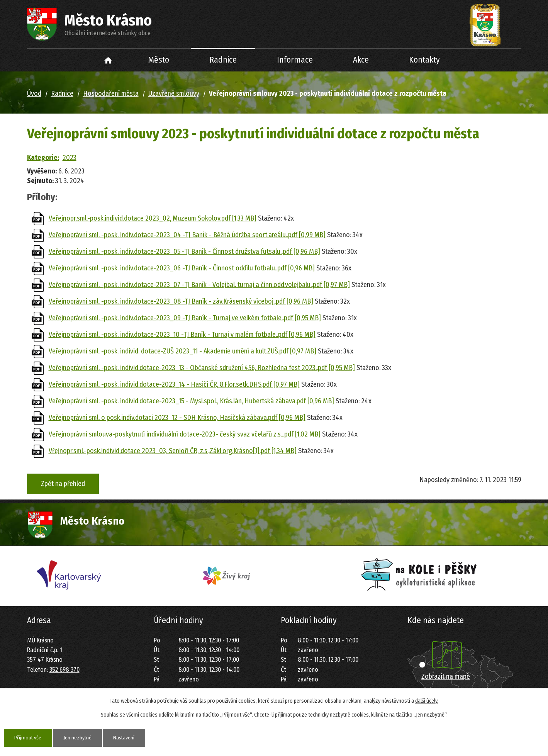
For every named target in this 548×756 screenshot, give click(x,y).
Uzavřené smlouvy (174, 93)
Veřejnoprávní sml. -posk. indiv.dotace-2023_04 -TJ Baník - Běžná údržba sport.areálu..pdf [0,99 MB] (187, 235)
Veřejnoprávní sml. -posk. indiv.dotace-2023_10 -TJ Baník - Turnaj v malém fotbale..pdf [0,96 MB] (182, 335)
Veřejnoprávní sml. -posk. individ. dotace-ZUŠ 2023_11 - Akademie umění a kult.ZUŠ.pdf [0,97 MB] (182, 351)
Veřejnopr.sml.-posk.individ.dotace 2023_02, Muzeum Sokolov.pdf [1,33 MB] (153, 218)
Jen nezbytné (79, 738)
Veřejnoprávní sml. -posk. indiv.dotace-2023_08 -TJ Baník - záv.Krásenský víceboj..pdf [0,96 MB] (181, 301)
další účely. (427, 701)
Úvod (108, 60)
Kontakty (424, 60)
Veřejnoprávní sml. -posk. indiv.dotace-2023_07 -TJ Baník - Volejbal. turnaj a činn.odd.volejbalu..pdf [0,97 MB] (199, 285)
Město (159, 60)
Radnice (223, 60)
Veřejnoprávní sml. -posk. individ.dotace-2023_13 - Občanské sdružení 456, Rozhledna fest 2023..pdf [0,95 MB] (202, 368)
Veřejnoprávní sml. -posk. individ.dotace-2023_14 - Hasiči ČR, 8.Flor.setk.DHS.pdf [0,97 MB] (174, 384)
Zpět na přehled (63, 484)
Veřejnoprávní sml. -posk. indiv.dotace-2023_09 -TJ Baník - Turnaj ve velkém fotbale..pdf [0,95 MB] (185, 318)
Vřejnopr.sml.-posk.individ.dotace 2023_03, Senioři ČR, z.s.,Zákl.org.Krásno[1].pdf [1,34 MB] (173, 451)
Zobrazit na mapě (446, 676)
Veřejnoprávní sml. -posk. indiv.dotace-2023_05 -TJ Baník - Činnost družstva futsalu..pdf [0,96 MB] (184, 251)
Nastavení (126, 738)
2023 (70, 158)
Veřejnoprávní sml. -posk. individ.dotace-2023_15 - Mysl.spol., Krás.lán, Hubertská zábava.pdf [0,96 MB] (191, 401)
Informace (295, 60)
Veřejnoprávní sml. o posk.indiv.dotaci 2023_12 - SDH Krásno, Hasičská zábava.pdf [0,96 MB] (177, 418)
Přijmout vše (28, 738)
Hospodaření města (111, 93)
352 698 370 (64, 670)
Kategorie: (43, 158)
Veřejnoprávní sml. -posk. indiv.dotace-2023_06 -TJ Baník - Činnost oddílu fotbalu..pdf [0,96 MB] (182, 268)
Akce (361, 60)
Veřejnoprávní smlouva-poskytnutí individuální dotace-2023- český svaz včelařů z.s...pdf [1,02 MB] (185, 434)
